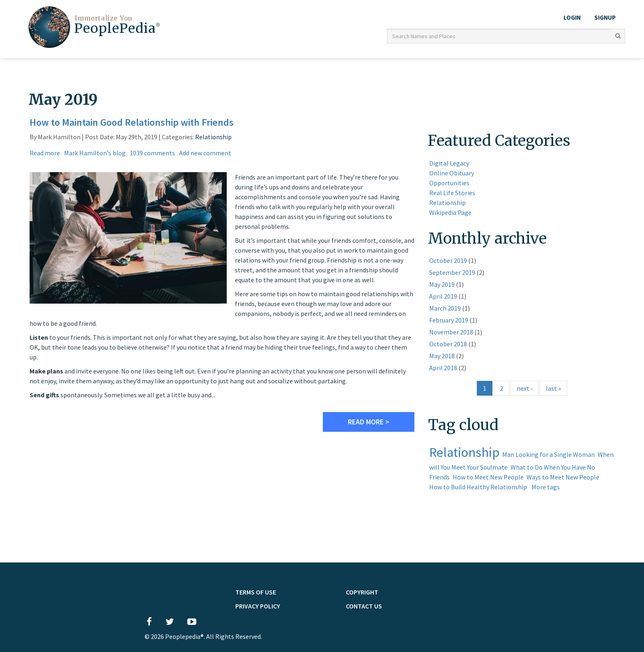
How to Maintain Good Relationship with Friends (132, 121)
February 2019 (449, 319)
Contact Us (364, 605)
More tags (546, 486)
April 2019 (443, 295)
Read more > (369, 420)
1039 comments (152, 152)
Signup (605, 17)
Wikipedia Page (450, 211)
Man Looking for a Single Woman (549, 453)
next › (524, 387)
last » (553, 387)
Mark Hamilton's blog (95, 152)
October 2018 (448, 343)
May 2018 (442, 355)
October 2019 (448, 260)
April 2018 (443, 367)
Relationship (213, 136)
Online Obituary (452, 172)
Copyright (362, 591)
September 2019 (452, 272)
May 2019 (442, 283)
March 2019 (445, 307)
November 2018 (451, 331)
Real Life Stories (452, 191)
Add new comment (205, 152)
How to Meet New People (488, 476)
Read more (45, 152)
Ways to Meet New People (563, 476)
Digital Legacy (449, 162)
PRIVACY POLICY (258, 605)
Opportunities (449, 182)
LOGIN (572, 17)
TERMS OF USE (256, 591)
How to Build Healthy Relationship (478, 486)
